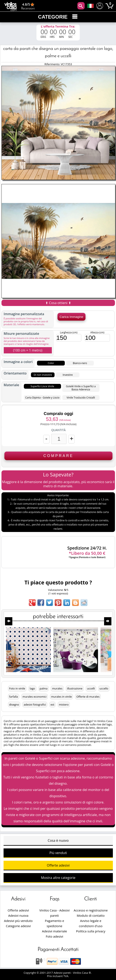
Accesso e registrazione (91, 910)
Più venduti (58, 853)
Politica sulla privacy (91, 931)
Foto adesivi (54, 936)
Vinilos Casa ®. (83, 973)
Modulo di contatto (91, 915)
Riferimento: (53, 64)
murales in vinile (62, 697)
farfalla (14, 697)
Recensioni (28, 6)
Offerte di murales (88, 697)
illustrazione (75, 688)
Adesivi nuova (18, 915)
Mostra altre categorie (58, 878)
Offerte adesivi (58, 865)
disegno (14, 705)
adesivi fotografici (35, 705)
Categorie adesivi (18, 926)
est (52, 705)
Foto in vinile (17, 688)
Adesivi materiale (55, 931)
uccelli (91, 688)
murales (57, 688)
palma (44, 688)
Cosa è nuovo (58, 840)
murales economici (35, 697)
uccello (104, 688)
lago (32, 688)
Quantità (58, 430)
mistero (64, 705)
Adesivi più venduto (18, 921)
